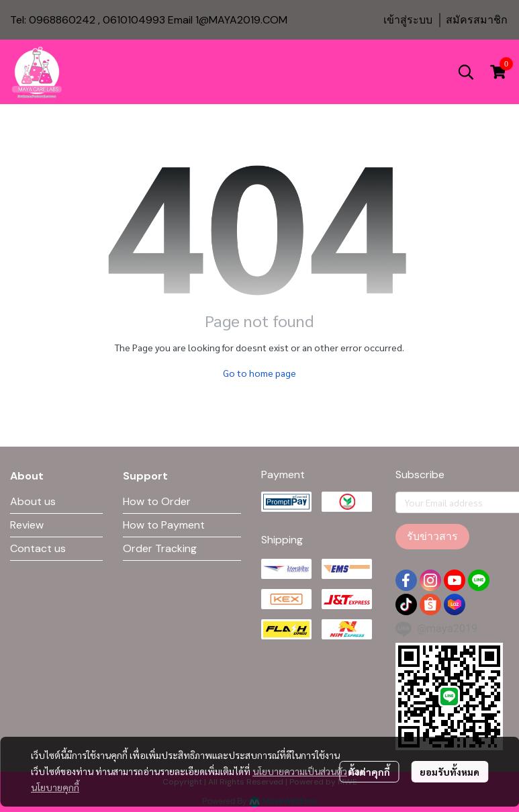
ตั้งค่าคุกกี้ (369, 772)
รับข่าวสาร (432, 536)
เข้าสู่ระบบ (408, 20)
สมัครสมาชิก (477, 20)
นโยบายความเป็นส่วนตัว (300, 771)
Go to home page (259, 373)
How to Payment (164, 525)
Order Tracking (160, 548)
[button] (466, 72)
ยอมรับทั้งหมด (450, 772)
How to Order (157, 501)
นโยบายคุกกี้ (55, 787)
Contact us (38, 548)
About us (33, 501)
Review (27, 525)
